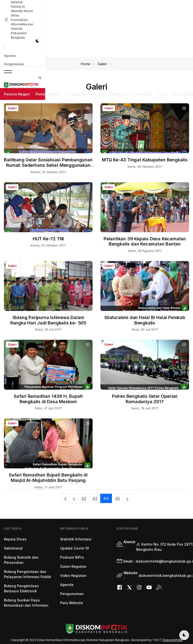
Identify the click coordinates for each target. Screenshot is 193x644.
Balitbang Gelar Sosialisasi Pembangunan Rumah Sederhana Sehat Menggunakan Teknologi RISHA (48, 165)
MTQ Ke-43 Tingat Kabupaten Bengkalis (145, 160)
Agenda (10, 22)
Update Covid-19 (75, 548)
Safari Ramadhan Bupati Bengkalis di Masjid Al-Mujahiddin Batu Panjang (48, 478)
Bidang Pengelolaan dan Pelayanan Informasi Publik (28, 574)
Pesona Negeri (17, 52)
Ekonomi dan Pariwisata (131, 52)
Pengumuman (29, 22)
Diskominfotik (173, 640)
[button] (8, 37)
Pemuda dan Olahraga (85, 52)
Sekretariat (13, 548)
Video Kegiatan (73, 575)
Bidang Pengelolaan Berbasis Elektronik (21, 588)
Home (86, 64)
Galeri (102, 64)
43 (95, 498)
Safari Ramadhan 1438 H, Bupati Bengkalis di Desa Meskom (48, 399)
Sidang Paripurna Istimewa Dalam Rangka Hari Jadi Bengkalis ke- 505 (48, 320)
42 (84, 498)
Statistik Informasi (76, 539)
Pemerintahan (48, 52)
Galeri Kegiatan (73, 566)
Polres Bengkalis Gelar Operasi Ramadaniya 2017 (145, 399)
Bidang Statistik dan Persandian (21, 560)
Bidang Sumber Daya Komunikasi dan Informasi (26, 603)
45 (117, 498)
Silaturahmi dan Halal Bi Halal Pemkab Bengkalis (145, 320)
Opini (162, 52)
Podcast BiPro (72, 557)
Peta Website (72, 603)
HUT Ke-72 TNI (48, 239)
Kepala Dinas (15, 539)
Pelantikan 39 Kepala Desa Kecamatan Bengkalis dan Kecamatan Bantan (145, 241)
